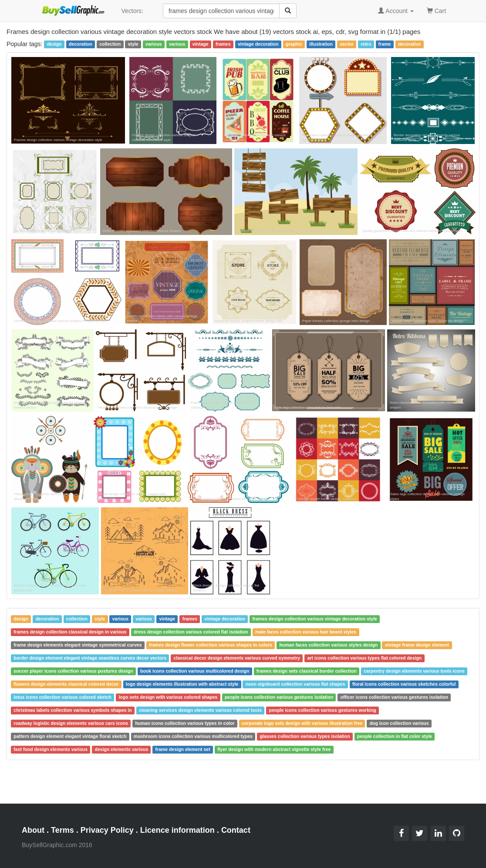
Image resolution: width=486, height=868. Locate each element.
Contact (236, 830)
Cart (436, 10)
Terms (62, 830)
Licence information (177, 830)
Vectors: (132, 11)
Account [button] (396, 11)
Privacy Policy (107, 830)
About (33, 830)
